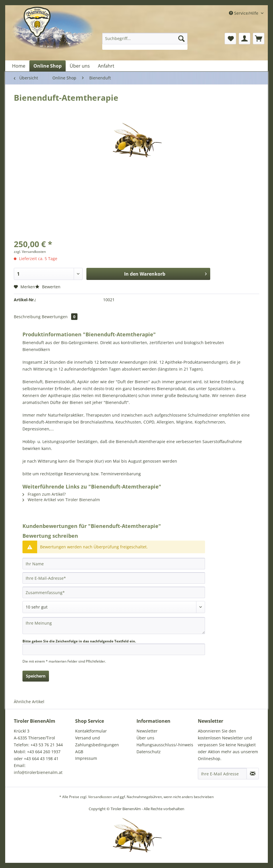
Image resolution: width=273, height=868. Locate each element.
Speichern (36, 676)
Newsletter (147, 731)
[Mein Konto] (244, 39)
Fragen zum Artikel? (44, 494)
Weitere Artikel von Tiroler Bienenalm (61, 500)
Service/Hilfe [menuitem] (244, 13)
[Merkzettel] (230, 39)
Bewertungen (60, 317)
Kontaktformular (91, 731)
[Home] (19, 66)
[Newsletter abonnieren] (253, 774)
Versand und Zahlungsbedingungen (97, 741)
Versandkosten (100, 797)
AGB (79, 752)
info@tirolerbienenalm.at (38, 772)
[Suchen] (181, 39)
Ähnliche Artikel (29, 702)
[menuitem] (145, 41)
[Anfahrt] (106, 66)
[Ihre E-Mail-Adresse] (114, 578)
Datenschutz (149, 752)
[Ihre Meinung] (114, 626)
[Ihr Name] (114, 564)
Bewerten (48, 287)
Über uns (145, 738)
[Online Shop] (48, 66)
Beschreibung (27, 317)
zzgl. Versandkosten (30, 252)
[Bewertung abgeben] (114, 607)
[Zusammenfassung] (114, 592)
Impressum (86, 758)
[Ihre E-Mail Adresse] (222, 774)
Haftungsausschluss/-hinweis (165, 745)
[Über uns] (80, 66)
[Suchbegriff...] (145, 39)
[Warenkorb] (259, 39)
